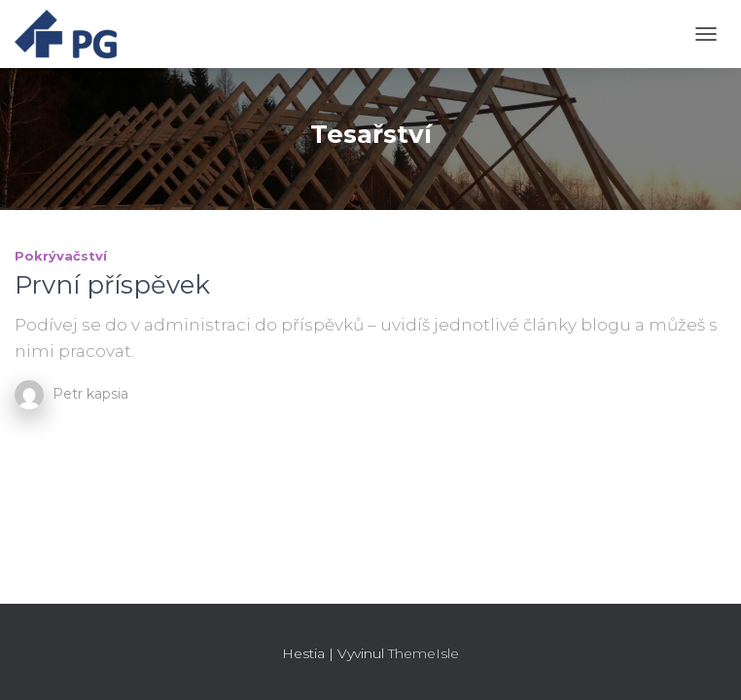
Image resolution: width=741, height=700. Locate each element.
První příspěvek (112, 285)
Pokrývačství (61, 256)
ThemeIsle (423, 653)
